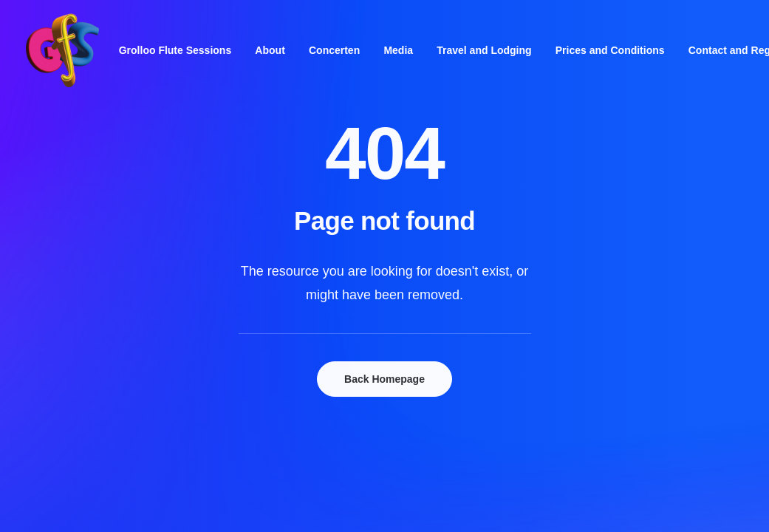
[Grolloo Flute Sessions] (62, 50)
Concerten (334, 50)
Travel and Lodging (484, 50)
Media (398, 50)
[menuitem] (175, 50)
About (270, 50)
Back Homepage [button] (384, 379)
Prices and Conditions (610, 50)
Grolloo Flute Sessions (175, 50)
